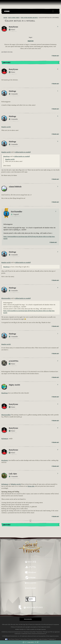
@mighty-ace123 (6, 127)
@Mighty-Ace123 (16, 484)
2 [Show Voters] (58, 186)
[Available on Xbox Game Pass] (30, 583)
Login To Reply (7, 63)
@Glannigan (5, 484)
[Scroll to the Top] (23, 642)
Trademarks (52, 639)
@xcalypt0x (5, 460)
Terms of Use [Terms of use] (24, 639)
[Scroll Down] (35, 642)
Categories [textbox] (7, 11)
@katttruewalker (6, 298)
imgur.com (31, 41)
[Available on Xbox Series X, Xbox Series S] (30, 562)
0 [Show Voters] (58, 27)
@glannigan (5, 439)
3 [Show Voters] (58, 404)
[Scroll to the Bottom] (38, 642)
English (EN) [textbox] (28, 619)
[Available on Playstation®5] (30, 567)
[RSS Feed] (2, 18)
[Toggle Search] (56, 11)
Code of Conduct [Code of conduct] (43, 639)
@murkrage (7, 156)
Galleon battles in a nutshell (23, 152)
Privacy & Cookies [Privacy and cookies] (33, 639)
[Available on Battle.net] (30, 588)
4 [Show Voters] (58, 288)
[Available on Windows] (30, 573)
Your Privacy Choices (14, 639)
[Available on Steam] (30, 578)
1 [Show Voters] (58, 91)
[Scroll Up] (26, 642)
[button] (28, 11)
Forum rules (31, 486)
